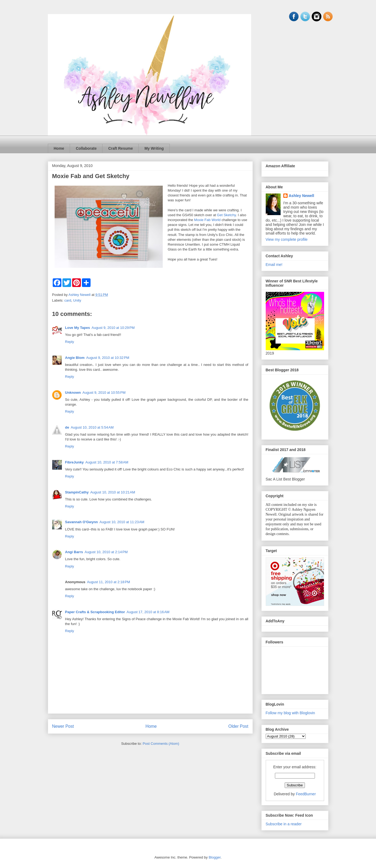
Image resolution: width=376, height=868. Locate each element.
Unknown (73, 393)
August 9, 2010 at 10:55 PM (104, 393)
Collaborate (86, 148)
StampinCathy (77, 492)
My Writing (154, 148)
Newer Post (63, 726)
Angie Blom (75, 358)
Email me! (274, 265)
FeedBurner (306, 794)
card (68, 300)
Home (59, 148)
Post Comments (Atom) (161, 744)
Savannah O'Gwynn (82, 522)
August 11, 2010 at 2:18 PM (109, 582)
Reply (70, 342)
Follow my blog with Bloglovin (290, 713)
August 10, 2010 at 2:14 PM (106, 552)
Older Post (238, 726)
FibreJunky (74, 462)
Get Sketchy (227, 215)
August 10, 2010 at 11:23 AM (122, 522)
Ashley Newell (301, 196)
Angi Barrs (74, 552)
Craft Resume (120, 148)
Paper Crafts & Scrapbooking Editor (95, 612)
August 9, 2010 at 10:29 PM (113, 328)
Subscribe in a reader (284, 824)
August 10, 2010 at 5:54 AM (92, 427)
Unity (77, 300)
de (67, 427)
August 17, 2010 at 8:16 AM (148, 612)
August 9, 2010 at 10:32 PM (108, 358)
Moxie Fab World (207, 220)
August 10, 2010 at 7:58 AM (107, 462)
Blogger (215, 857)
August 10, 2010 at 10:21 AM (113, 492)
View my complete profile (287, 239)
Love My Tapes (78, 328)
